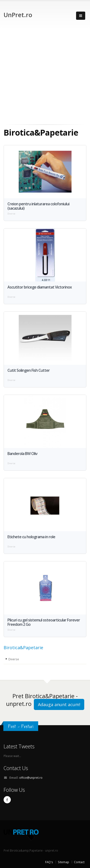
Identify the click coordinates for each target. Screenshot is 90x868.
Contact (79, 862)
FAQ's (49, 862)
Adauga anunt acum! (59, 704)
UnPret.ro (18, 15)
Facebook (7, 800)
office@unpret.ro (31, 778)
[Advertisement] (45, 77)
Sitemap (63, 862)
